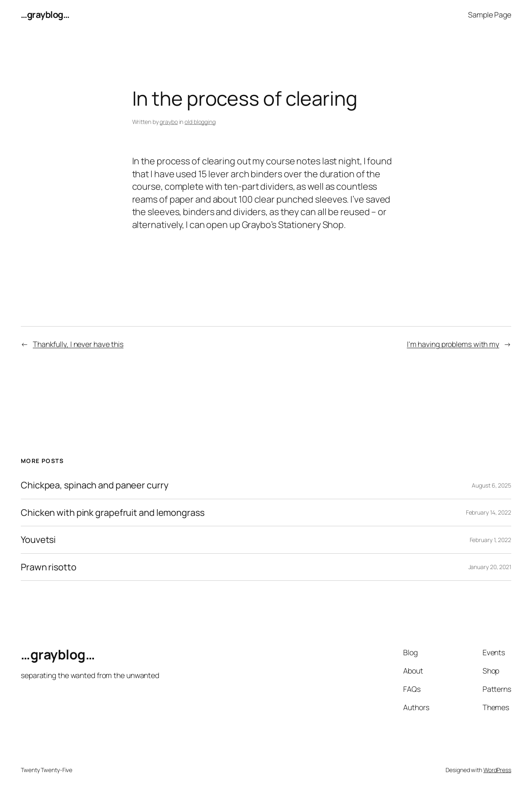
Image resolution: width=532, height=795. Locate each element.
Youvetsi (38, 540)
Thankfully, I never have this (78, 344)
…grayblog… (45, 15)
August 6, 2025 (491, 485)
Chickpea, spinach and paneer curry (95, 485)
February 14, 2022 (489, 512)
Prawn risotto (49, 567)
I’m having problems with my (453, 344)
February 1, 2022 (490, 540)
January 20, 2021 (490, 567)
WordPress (497, 770)
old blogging (200, 122)
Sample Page (490, 15)
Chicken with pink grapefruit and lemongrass (113, 513)
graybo (169, 122)
